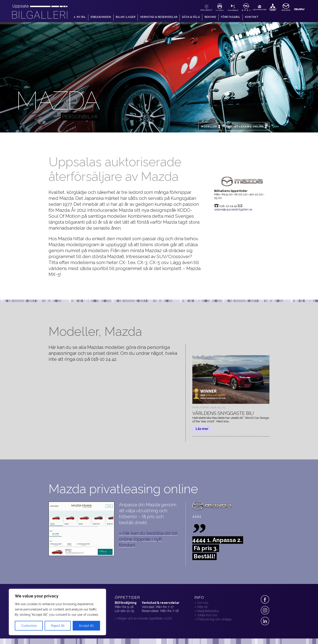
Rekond (210, 17)
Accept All (86, 626)
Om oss (203, 603)
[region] (57, 612)
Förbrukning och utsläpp (214, 619)
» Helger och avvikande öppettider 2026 (143, 618)
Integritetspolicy (208, 611)
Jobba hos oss (207, 615)
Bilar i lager (126, 17)
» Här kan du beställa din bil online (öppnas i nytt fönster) (148, 539)
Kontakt (252, 17)
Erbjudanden (101, 17)
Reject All (58, 626)
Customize (29, 626)
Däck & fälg (191, 17)
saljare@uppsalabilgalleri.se (233, 209)
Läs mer (202, 429)
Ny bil (81, 17)
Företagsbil (231, 17)
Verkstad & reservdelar (159, 17)
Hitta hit (202, 607)
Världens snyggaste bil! (223, 413)
